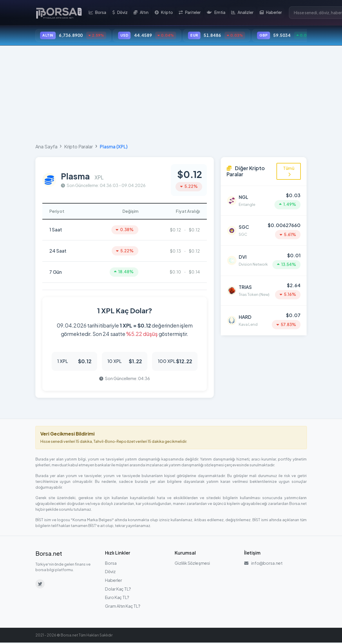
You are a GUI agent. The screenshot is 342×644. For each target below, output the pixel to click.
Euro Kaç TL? (117, 599)
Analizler (242, 13)
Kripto (164, 13)
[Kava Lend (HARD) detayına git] (264, 318)
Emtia (216, 13)
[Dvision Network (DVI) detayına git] (264, 259)
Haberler (271, 13)
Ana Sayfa (46, 147)
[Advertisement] (171, 93)
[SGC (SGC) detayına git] (264, 230)
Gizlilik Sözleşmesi (192, 564)
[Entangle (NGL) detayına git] (264, 201)
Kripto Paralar (78, 147)
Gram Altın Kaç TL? (123, 607)
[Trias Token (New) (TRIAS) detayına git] (264, 289)
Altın (142, 13)
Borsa (98, 13)
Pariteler (190, 13)
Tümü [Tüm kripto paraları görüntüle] (289, 171)
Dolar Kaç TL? (118, 590)
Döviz (121, 13)
